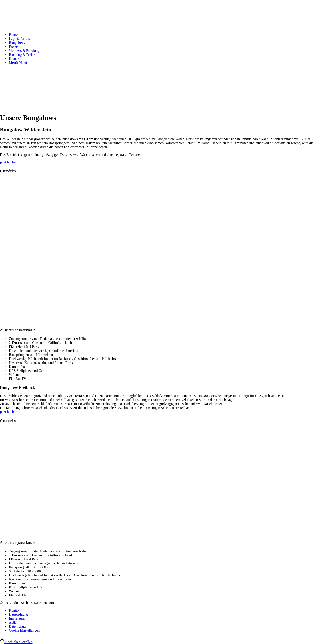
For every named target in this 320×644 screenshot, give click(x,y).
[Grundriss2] (89, 534)
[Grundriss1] (89, 321)
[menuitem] (164, 35)
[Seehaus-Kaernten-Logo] (33, 21)
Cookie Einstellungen (24, 630)
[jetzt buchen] (9, 162)
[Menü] (18, 63)
